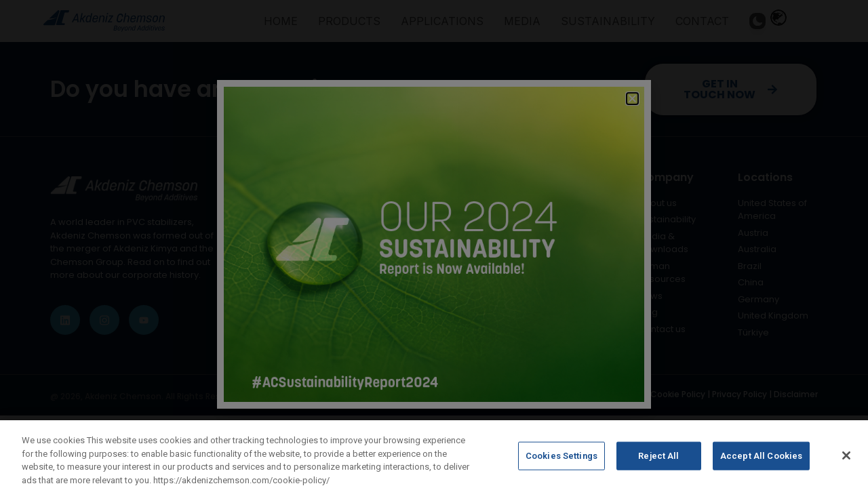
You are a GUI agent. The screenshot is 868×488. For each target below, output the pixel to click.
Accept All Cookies (761, 467)
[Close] (846, 466)
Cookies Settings (561, 467)
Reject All (658, 467)
